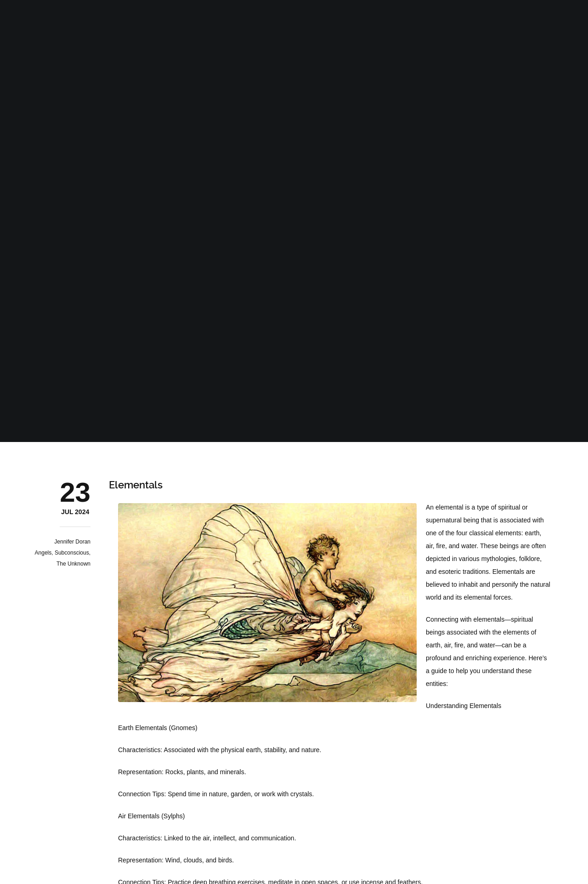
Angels (43, 553)
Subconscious (72, 553)
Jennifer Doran (72, 542)
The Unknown (73, 564)
